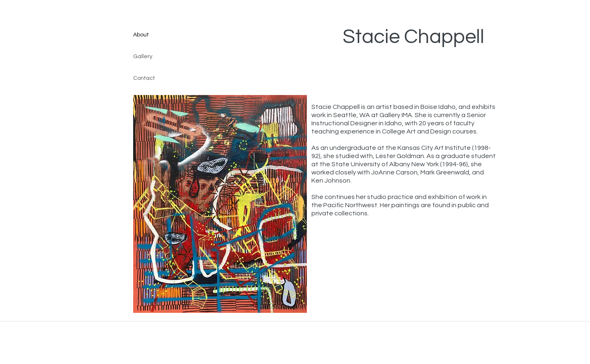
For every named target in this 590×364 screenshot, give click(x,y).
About (141, 35)
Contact (144, 78)
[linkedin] (471, 8)
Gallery (143, 57)
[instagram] (458, 8)
